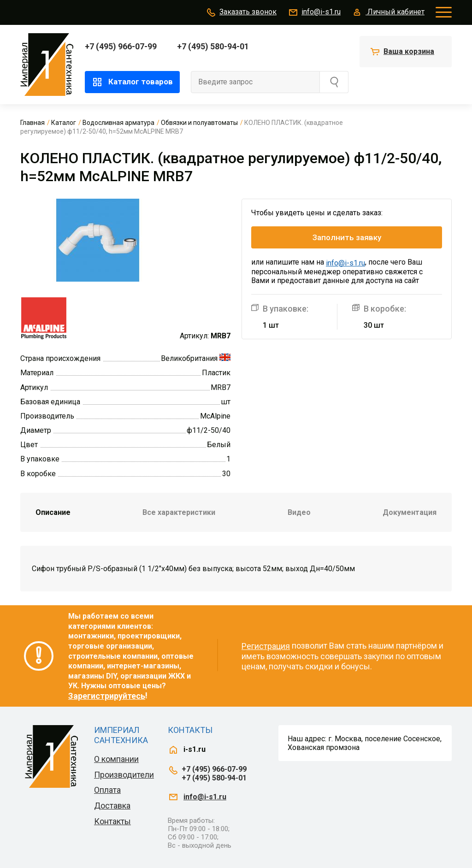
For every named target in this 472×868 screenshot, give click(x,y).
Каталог (64, 123)
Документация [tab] (410, 512)
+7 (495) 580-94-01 (213, 46)
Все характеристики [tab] (179, 512)
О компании (116, 759)
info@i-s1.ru (314, 12)
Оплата (107, 790)
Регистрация (266, 646)
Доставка (112, 806)
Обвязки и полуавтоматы (199, 123)
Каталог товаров (132, 82)
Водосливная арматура (118, 123)
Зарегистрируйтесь (107, 696)
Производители (124, 775)
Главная (32, 123)
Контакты (112, 821)
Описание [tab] (53, 512)
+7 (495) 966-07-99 (121, 46)
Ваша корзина (409, 51)
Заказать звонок (241, 12)
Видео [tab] (299, 512)
